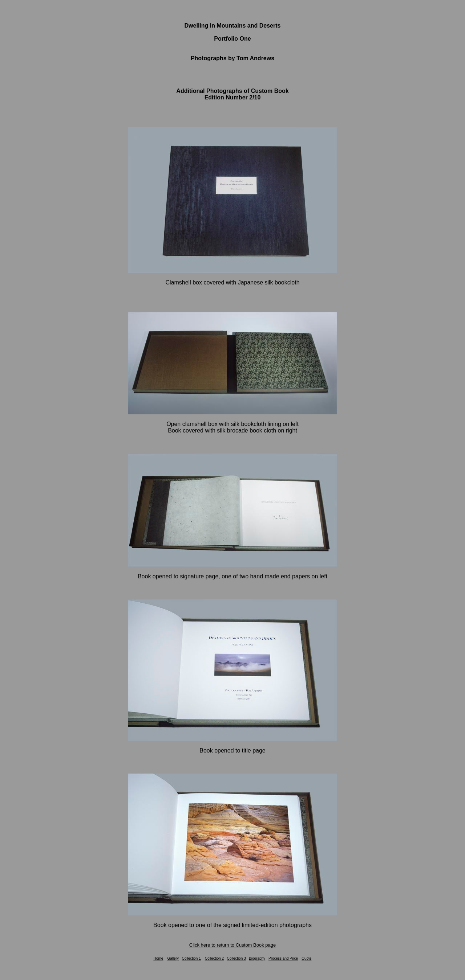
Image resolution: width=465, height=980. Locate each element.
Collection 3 (236, 958)
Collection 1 (191, 958)
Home (159, 958)
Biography (257, 958)
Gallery (173, 958)
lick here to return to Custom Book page (234, 945)
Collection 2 (214, 958)
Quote (306, 958)
